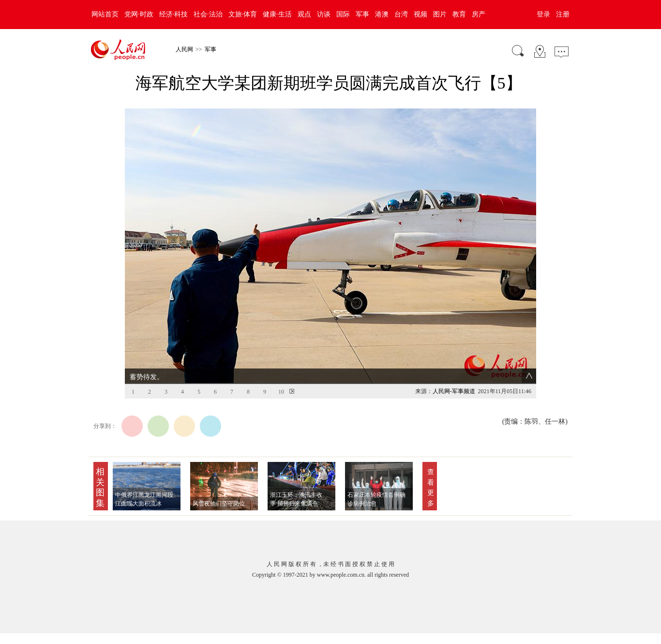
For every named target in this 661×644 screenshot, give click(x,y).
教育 (459, 14)
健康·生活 (277, 14)
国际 (343, 14)
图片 (440, 14)
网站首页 (105, 14)
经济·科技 (174, 14)
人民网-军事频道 (454, 391)
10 (281, 392)
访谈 (324, 14)
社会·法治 (208, 14)
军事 (362, 14)
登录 (543, 14)
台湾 (401, 14)
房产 (479, 14)
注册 (563, 14)
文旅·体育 (243, 14)
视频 (421, 14)
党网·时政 (139, 14)
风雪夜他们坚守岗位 (219, 504)
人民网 (184, 49)
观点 (304, 14)
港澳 (382, 14)
